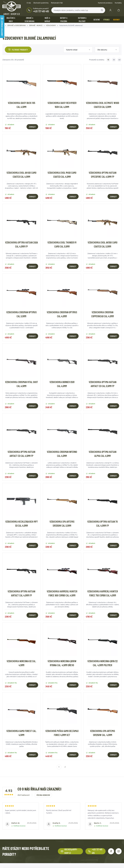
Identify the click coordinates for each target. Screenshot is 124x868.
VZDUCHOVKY (51, 25)
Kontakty (118, 3)
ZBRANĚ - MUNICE (36, 25)
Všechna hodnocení (43, 795)
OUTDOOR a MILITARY (82, 19)
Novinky (116, 20)
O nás (29, 3)
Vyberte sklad (72, 50)
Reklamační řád (57, 3)
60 (119, 60)
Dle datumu (102, 50)
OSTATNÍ (97, 20)
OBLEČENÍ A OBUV (11, 19)
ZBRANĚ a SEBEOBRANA (29, 19)
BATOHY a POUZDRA (64, 19)
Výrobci (106, 20)
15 (108, 60)
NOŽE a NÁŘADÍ (47, 19)
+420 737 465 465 (41, 11)
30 (114, 60)
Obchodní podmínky (41, 3)
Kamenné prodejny (105, 3)
